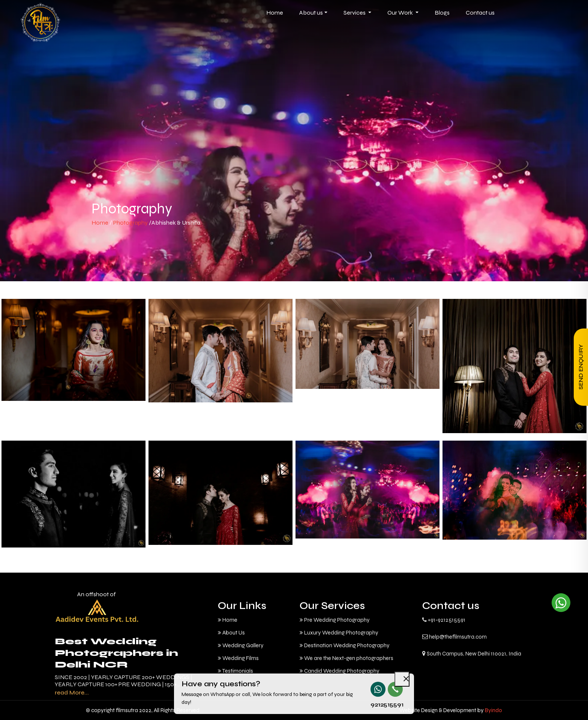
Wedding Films (238, 658)
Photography (131, 223)
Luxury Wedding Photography (339, 633)
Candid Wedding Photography (340, 671)
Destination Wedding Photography (345, 645)
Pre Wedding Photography (335, 620)
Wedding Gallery (241, 645)
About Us (231, 633)
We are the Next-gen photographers (346, 658)
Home (100, 223)
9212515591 (378, 704)
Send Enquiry (581, 367)
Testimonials (235, 671)
